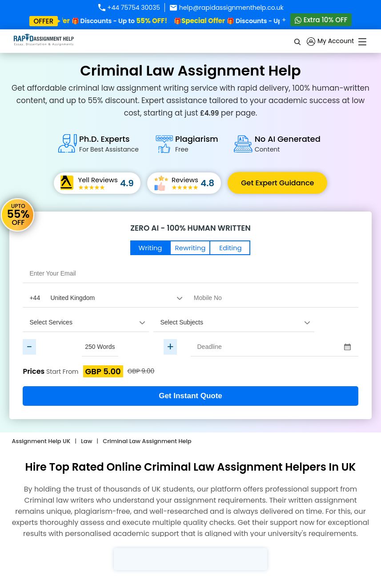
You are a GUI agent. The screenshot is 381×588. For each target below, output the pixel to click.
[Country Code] (105, 298)
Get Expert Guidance (277, 183)
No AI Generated (288, 144)
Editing (230, 248)
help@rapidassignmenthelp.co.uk (227, 8)
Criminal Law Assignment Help (147, 441)
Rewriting (190, 248)
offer (44, 21)
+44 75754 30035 (129, 8)
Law (86, 441)
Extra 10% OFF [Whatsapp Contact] (321, 20)
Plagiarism (197, 144)
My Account (330, 42)
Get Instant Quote (190, 396)
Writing (150, 248)
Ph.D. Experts (109, 144)
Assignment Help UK (41, 441)
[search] (298, 41)
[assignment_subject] (234, 322)
